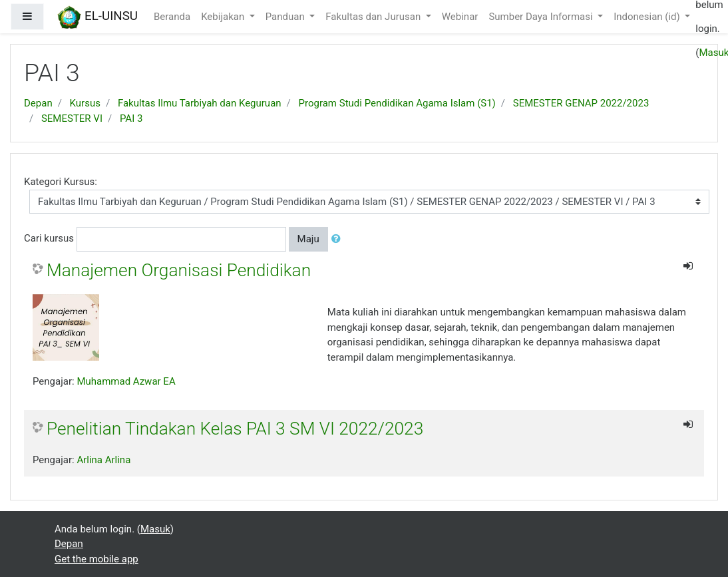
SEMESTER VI (72, 118)
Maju (308, 239)
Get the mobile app (96, 559)
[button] (339, 239)
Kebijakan (224, 17)
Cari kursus (49, 238)
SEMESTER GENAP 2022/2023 (581, 103)
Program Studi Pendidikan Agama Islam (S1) (397, 103)
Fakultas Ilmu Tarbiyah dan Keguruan (200, 103)
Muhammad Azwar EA (126, 381)
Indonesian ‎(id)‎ (648, 17)
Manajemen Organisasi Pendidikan (179, 270)
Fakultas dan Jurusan (374, 17)
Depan (38, 103)
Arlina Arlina (103, 460)
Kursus (85, 103)
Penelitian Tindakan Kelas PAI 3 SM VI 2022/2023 (235, 429)
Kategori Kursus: (61, 182)
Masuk (155, 529)
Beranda (172, 17)
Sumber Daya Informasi (542, 17)
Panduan (286, 17)
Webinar (460, 17)
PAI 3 (131, 118)
